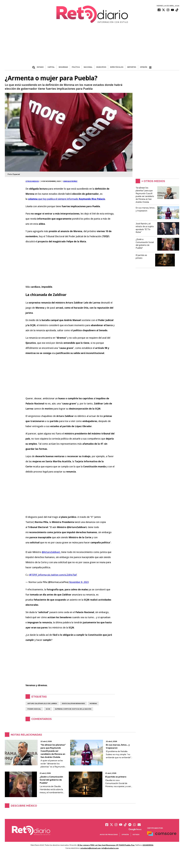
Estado (136, 834)
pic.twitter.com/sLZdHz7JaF (62, 575)
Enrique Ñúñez (70, 181)
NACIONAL (88, 67)
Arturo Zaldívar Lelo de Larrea (42, 703)
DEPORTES (132, 67)
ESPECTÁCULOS (117, 67)
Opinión (144, 67)
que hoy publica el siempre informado (66, 199)
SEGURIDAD (63, 67)
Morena (93, 703)
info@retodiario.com (110, 848)
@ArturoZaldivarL (51, 552)
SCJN (48, 709)
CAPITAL (51, 67)
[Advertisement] (92, 46)
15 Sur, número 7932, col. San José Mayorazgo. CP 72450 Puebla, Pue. (106, 845)
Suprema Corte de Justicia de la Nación (73, 709)
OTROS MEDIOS (32, 181)
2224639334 (148, 845)
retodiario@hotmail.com (90, 848)
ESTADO (40, 67)
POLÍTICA (76, 67)
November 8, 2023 (79, 582)
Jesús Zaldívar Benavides (73, 703)
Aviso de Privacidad (109, 834)
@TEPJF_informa (38, 575)
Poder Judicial (34, 709)
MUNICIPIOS (101, 67)
